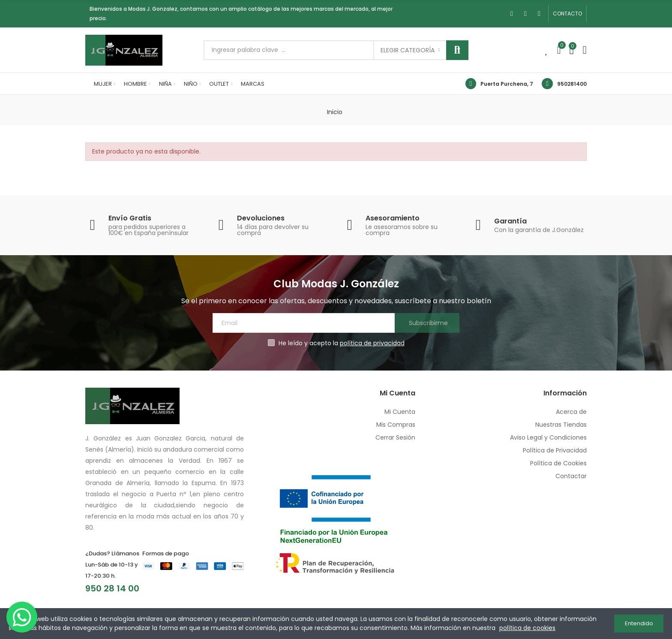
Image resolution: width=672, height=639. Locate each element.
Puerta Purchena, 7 (507, 84)
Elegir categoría (408, 50)
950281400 (572, 84)
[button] (567, 14)
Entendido (639, 623)
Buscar (457, 50)
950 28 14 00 (112, 588)
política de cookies (527, 628)
